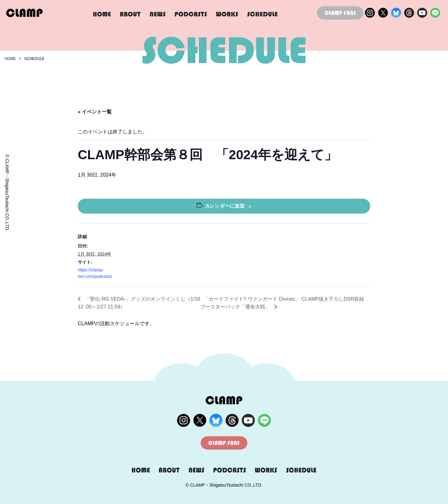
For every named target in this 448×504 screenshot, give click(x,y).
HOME (10, 59)
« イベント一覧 (95, 112)
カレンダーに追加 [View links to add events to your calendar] (225, 206)
